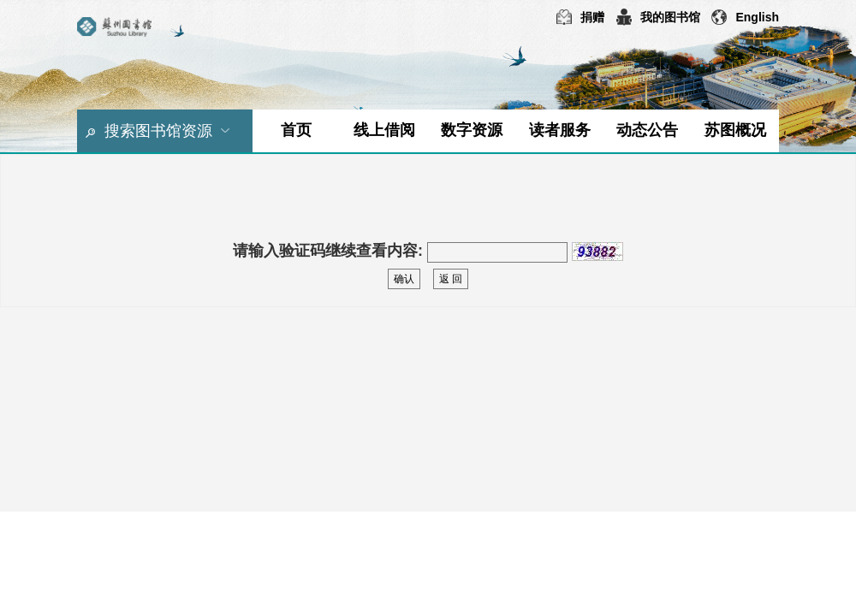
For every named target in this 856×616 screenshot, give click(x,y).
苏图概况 (735, 130)
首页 (296, 130)
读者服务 (560, 130)
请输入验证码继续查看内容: (328, 251)
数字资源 (472, 130)
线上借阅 (384, 130)
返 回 (451, 279)
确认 (404, 279)
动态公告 (647, 130)
